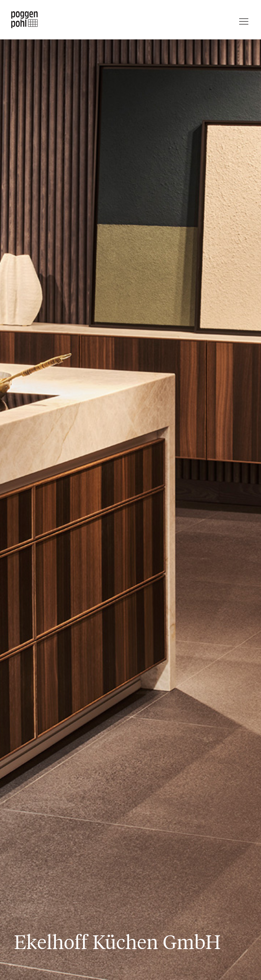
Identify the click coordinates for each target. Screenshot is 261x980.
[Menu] (244, 20)
